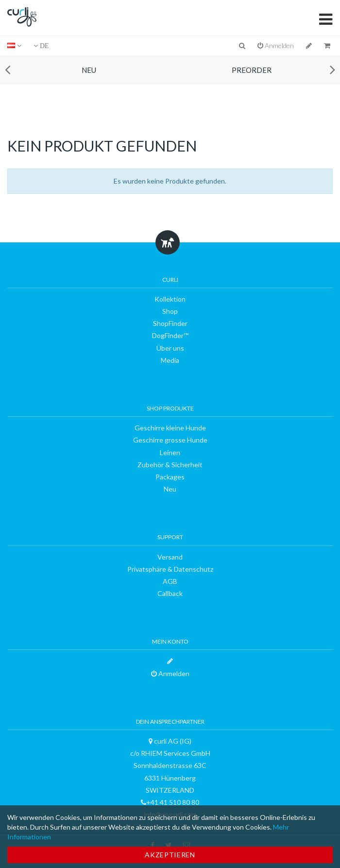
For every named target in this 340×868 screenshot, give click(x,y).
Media (170, 360)
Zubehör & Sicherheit (170, 465)
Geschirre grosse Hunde (170, 440)
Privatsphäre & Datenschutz (170, 569)
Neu (89, 70)
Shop (170, 311)
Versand (170, 557)
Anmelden (276, 45)
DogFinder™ (170, 335)
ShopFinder (170, 323)
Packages (170, 477)
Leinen (170, 452)
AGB (170, 581)
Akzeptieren (170, 855)
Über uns (170, 348)
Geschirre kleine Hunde (170, 428)
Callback (170, 593)
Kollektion (170, 299)
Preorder (252, 70)
